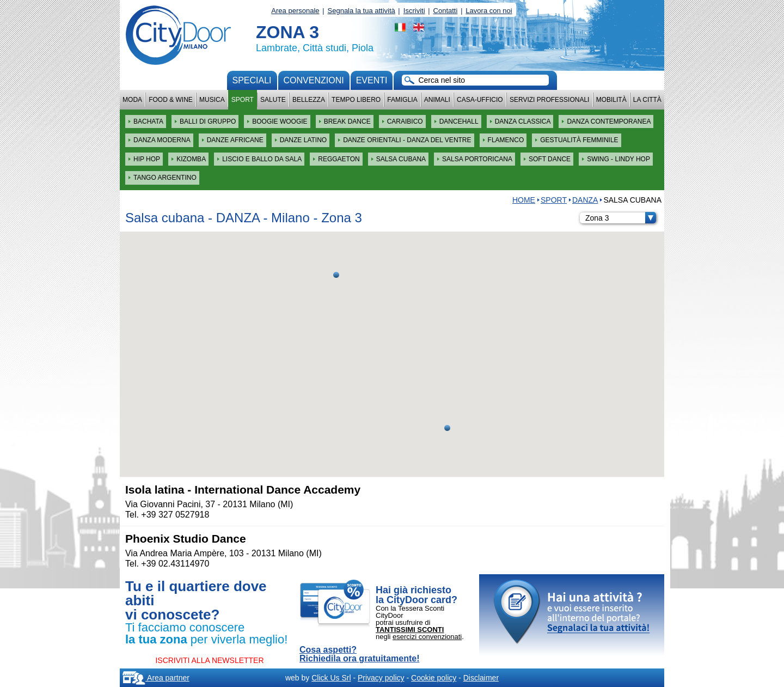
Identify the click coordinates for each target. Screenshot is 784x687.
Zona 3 (621, 218)
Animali (437, 100)
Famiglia (402, 100)
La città (647, 100)
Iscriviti (414, 11)
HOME (524, 200)
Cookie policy (434, 678)
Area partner (156, 678)
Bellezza (309, 100)
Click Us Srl (331, 678)
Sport (243, 100)
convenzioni (314, 80)
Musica (212, 100)
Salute (273, 100)
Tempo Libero (356, 100)
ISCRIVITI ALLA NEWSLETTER (209, 660)
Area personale (295, 11)
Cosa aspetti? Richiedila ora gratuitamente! (360, 654)
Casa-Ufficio (480, 100)
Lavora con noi (489, 11)
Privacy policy (381, 678)
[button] (447, 428)
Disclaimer (481, 678)
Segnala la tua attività (362, 11)
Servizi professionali (549, 100)
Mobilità (611, 100)
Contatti (446, 11)
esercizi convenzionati (427, 637)
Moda (132, 100)
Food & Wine (171, 100)
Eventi (372, 80)
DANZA (585, 200)
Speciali (252, 80)
